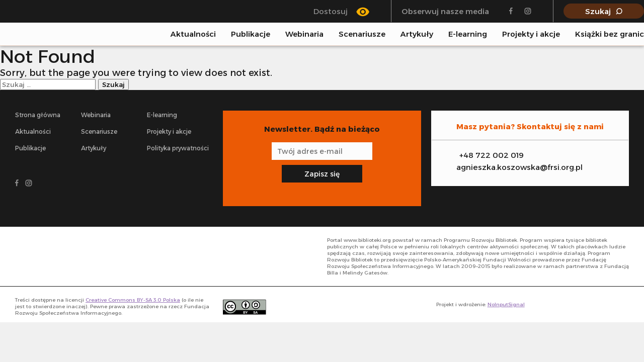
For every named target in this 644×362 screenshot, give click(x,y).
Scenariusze (362, 34)
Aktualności (193, 34)
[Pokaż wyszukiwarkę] (641, 34)
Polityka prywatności (178, 148)
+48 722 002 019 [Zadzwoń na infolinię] (492, 155)
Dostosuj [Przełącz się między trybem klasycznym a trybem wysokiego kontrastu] (331, 11)
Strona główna (38, 115)
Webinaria (304, 34)
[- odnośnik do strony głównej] (60, 256)
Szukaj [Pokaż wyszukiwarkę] (598, 11)
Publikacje (251, 34)
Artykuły (417, 34)
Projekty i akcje (531, 34)
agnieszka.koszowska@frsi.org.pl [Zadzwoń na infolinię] (519, 167)
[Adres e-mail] (322, 151)
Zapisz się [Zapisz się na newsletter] (322, 174)
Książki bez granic (610, 34)
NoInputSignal (506, 304)
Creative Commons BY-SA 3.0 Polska (133, 300)
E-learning (468, 34)
